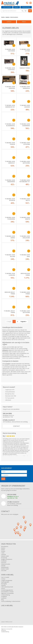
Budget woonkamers (7, 559)
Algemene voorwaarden (7, 593)
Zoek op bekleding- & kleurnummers (11, 601)
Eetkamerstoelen (6, 564)
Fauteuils (4, 554)
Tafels (3, 553)
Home (3, 17)
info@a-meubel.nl (9, 420)
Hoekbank (4, 561)
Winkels (16, 7)
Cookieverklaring (6, 595)
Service (3, 588)
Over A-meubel (7, 7)
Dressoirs (4, 562)
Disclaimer (4, 630)
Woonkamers (5, 546)
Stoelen (3, 551)
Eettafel (3, 566)
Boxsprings (4, 558)
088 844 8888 (7, 413)
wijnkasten (5, 350)
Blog (2, 600)
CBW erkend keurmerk (7, 587)
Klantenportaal (26, 7)
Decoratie (4, 571)
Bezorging (4, 584)
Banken (3, 548)
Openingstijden (5, 582)
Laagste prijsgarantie (7, 580)
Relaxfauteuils (5, 567)
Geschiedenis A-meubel (7, 592)
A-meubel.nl (20, 627)
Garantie (3, 585)
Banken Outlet (5, 569)
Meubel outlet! (5, 556)
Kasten (7, 17)
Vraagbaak (4, 596)
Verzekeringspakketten (7, 590)
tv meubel (7, 364)
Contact (17, 426)
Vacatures (4, 598)
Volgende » (24, 322)
